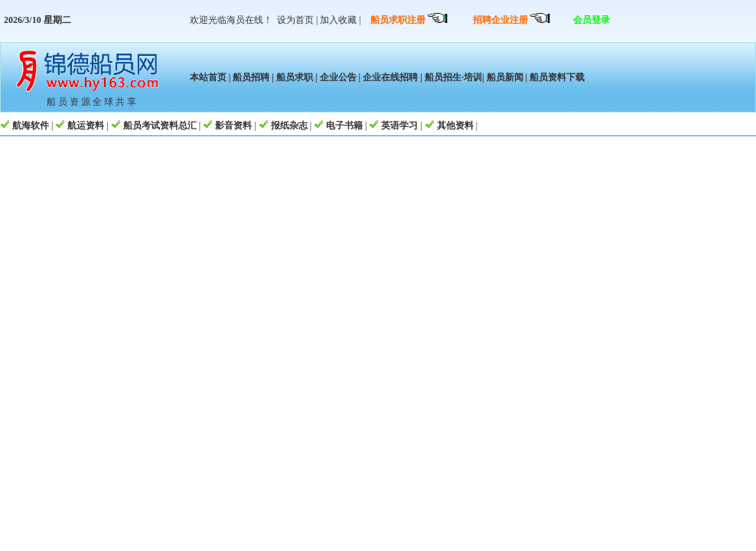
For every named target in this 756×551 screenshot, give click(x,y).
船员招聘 (251, 77)
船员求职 (295, 77)
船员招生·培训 (453, 77)
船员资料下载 (556, 77)
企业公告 (338, 77)
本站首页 (208, 77)
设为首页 (295, 20)
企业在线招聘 (390, 77)
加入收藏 (338, 20)
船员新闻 (505, 77)
